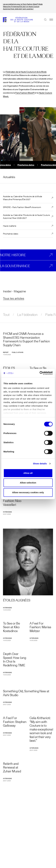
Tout (6, 315)
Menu (50, 20)
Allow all (28, 473)
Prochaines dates (11, 234)
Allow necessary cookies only (28, 492)
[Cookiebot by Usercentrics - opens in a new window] (40, 373)
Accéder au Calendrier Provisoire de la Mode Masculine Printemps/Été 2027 (23, 198)
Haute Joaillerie (10, 226)
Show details (40, 464)
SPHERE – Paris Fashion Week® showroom (22, 207)
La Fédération (27, 315)
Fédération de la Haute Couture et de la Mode (26, 72)
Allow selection (28, 483)
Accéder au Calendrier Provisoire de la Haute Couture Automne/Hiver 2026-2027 (26, 216)
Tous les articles (14, 298)
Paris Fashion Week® (25, 93)
